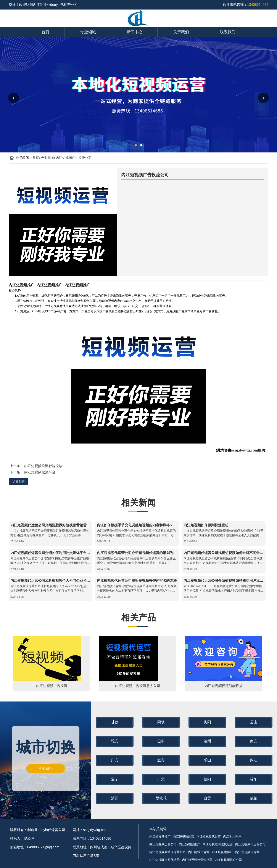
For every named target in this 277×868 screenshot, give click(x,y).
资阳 (207, 722)
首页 (45, 32)
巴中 (161, 741)
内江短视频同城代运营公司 (167, 852)
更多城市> (46, 769)
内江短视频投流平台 (40, 472)
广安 (115, 760)
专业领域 (88, 32)
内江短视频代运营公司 (250, 844)
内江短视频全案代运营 (164, 860)
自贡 (207, 798)
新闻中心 (135, 32)
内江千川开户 (232, 836)
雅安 (115, 741)
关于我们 (181, 32)
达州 (207, 741)
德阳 (207, 779)
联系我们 (228, 32)
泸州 (115, 798)
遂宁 (115, 779)
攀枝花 (161, 798)
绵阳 (254, 779)
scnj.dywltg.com (245, 450)
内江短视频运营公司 (163, 844)
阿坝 (161, 722)
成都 (254, 798)
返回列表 (19, 482)
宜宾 (161, 760)
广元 (161, 779)
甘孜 (115, 722)
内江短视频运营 (184, 836)
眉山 (254, 722)
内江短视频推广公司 (228, 860)
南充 (254, 741)
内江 (254, 760)
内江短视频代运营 (209, 836)
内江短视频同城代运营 (218, 844)
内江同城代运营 (199, 852)
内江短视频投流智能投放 (43, 466)
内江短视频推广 (22, 285)
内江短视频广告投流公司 (74, 158)
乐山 (207, 760)
